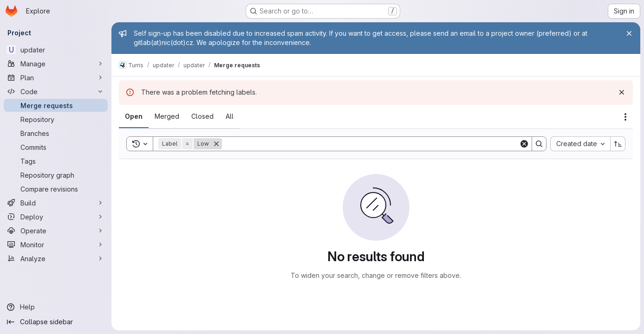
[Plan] (56, 77)
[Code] (56, 91)
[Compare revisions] (56, 189)
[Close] (629, 33)
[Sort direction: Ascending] (618, 144)
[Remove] (216, 144)
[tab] (134, 116)
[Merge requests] (56, 105)
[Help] (56, 307)
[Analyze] (56, 258)
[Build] (56, 203)
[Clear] (524, 144)
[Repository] (56, 119)
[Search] (371, 144)
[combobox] (580, 144)
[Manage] (56, 64)
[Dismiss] (622, 92)
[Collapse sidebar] (56, 322)
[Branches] (56, 133)
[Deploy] (56, 217)
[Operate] (56, 231)
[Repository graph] (56, 175)
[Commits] (56, 147)
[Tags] (56, 161)
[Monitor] (56, 244)
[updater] (56, 50)
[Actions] (625, 117)
